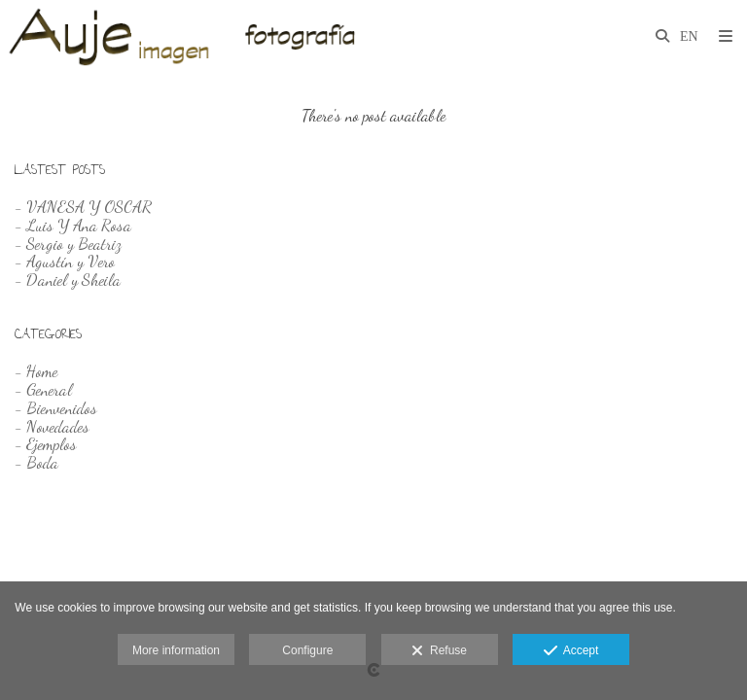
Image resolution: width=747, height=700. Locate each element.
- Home (36, 371)
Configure (307, 650)
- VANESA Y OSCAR (83, 207)
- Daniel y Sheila (68, 280)
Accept (571, 651)
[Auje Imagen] (189, 36)
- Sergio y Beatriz (68, 244)
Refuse (439, 651)
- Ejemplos (46, 444)
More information (176, 650)
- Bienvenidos (56, 408)
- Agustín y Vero (65, 261)
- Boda (36, 462)
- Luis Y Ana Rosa (73, 225)
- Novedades (52, 426)
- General (43, 389)
